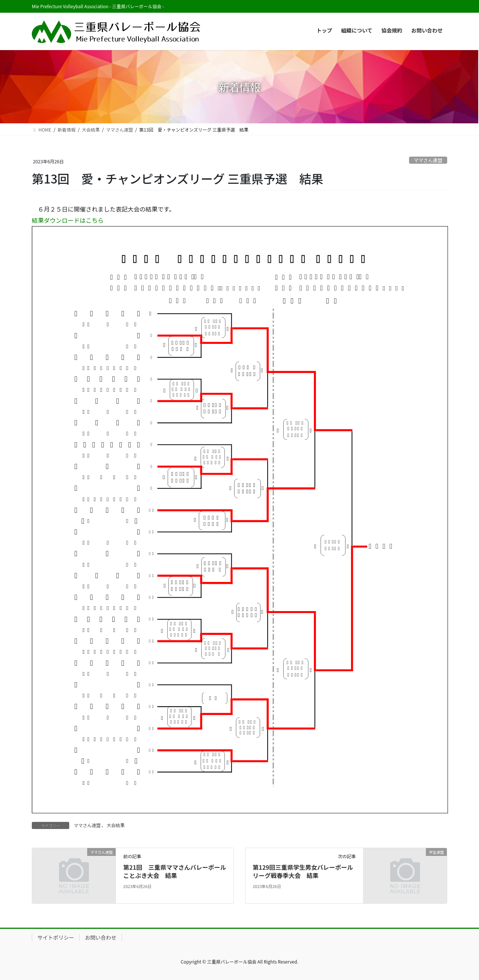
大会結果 (116, 825)
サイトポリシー (56, 937)
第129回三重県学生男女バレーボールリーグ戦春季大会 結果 (303, 871)
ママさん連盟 (428, 160)
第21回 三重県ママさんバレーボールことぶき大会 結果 (175, 871)
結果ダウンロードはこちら (68, 220)
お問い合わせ (101, 937)
